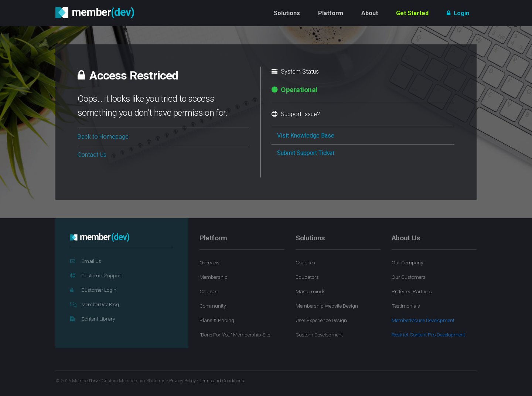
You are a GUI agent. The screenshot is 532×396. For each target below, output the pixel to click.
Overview (209, 263)
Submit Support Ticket (306, 153)
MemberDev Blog (95, 304)
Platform (331, 13)
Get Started (412, 13)
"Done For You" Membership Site (235, 335)
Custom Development (319, 335)
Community (213, 306)
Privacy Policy (183, 381)
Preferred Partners (412, 291)
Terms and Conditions (222, 381)
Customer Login (93, 290)
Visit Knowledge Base (306, 136)
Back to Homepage (103, 137)
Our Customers (409, 277)
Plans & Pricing (217, 320)
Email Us (86, 261)
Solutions (287, 13)
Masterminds (311, 291)
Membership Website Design (327, 306)
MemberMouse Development (423, 320)
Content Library (93, 319)
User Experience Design (321, 320)
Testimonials (406, 306)
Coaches (305, 263)
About (370, 13)
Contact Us (92, 155)
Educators (307, 277)
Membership (214, 277)
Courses (209, 291)
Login (458, 13)
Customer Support (96, 275)
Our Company (407, 263)
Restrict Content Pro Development (428, 335)
